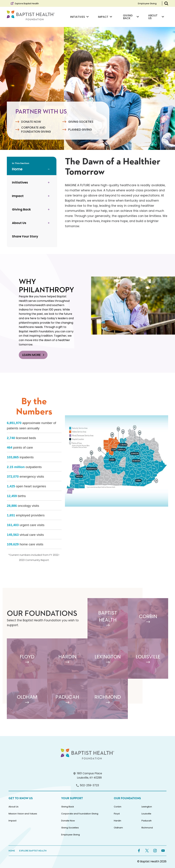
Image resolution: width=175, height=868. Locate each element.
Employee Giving (147, 3)
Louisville (146, 814)
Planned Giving (80, 130)
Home (17, 169)
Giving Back (21, 209)
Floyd (117, 814)
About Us (19, 223)
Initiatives (20, 182)
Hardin (117, 821)
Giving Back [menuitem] (131, 17)
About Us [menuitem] (156, 17)
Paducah (147, 821)
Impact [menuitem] (105, 17)
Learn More (34, 355)
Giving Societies (81, 122)
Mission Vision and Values (23, 814)
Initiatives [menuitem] (79, 17)
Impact (18, 196)
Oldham (118, 828)
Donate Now (31, 122)
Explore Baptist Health (25, 3)
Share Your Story (25, 236)
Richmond (147, 828)
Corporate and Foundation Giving (36, 130)
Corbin (118, 807)
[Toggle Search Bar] (166, 3)
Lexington (147, 807)
